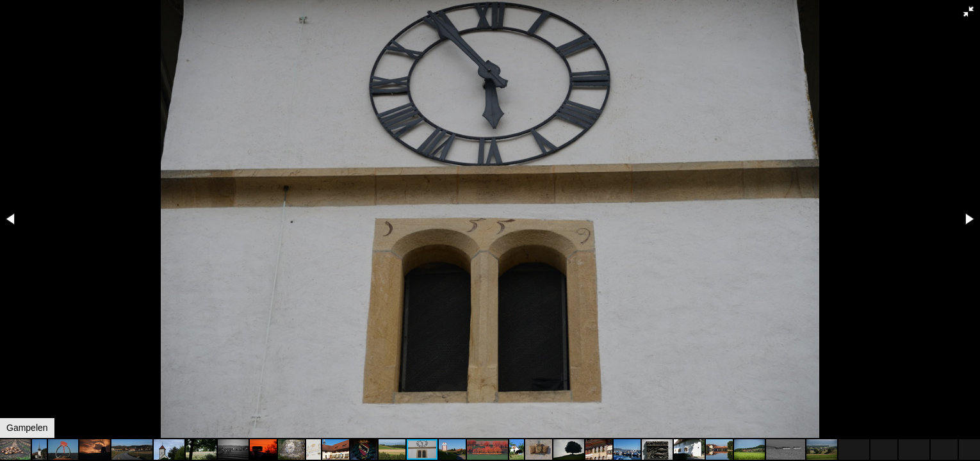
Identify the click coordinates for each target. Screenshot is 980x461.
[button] (968, 12)
